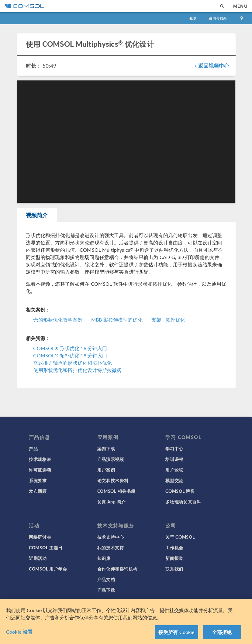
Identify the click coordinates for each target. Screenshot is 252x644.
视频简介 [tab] (37, 215)
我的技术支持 (111, 547)
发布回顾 (38, 491)
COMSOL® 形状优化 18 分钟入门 (70, 348)
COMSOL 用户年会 (48, 569)
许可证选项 (40, 470)
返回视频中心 (212, 66)
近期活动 (38, 558)
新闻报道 (174, 558)
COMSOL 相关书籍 (116, 491)
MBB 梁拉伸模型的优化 (117, 320)
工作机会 (174, 547)
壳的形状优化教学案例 (58, 320)
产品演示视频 (111, 459)
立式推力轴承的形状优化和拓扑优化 (72, 363)
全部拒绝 (222, 634)
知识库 (104, 558)
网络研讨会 (40, 537)
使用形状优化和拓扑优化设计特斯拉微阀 (77, 370)
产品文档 (106, 579)
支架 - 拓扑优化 (168, 320)
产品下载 (106, 590)
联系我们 (174, 569)
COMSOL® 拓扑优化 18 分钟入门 (70, 355)
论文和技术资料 (113, 480)
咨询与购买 (218, 18)
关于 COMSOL (180, 537)
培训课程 (174, 459)
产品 (33, 448)
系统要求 (38, 480)
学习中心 (174, 448)
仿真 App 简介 (112, 502)
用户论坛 (174, 470)
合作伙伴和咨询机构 (117, 569)
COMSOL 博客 (180, 491)
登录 (193, 18)
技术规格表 (40, 459)
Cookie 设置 (19, 634)
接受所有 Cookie (177, 634)
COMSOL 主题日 (46, 547)
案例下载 (106, 448)
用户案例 (106, 470)
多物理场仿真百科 (183, 502)
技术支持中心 (111, 537)
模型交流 (174, 480)
